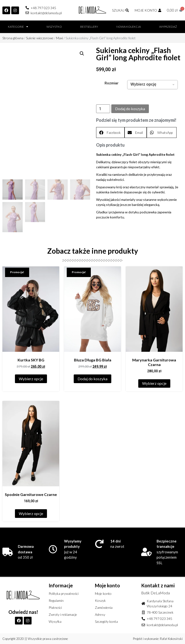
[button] (82, 54)
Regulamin (56, 600)
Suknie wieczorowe (40, 38)
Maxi (59, 38)
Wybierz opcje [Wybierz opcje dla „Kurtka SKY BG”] (31, 379)
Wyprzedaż (168, 27)
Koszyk (100, 600)
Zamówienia (104, 607)
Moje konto (103, 593)
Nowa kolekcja (129, 27)
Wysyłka (55, 621)
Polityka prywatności (64, 593)
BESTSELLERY (89, 27)
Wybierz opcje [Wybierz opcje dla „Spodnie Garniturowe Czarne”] (31, 513)
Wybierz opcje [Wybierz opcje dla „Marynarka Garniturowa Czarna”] (154, 383)
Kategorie (18, 27)
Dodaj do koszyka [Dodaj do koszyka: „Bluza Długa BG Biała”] (92, 379)
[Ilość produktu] (103, 109)
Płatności (55, 607)
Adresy (100, 614)
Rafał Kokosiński (171, 639)
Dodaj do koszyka (130, 109)
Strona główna (13, 38)
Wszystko (54, 27)
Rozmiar (112, 83)
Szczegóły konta (106, 621)
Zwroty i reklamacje (63, 614)
